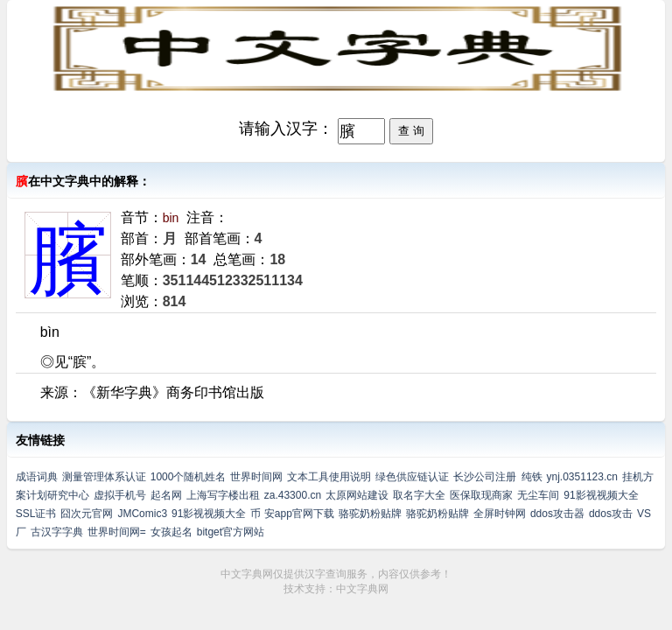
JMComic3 (142, 514)
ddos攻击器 (557, 514)
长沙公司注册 (485, 477)
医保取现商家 (481, 495)
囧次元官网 (87, 514)
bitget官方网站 (231, 532)
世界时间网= (117, 532)
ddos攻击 (611, 514)
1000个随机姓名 (189, 477)
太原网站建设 (357, 495)
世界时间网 (256, 477)
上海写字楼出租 (223, 495)
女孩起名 (171, 532)
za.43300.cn (293, 495)
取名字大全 (419, 495)
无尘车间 (538, 495)
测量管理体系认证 (104, 477)
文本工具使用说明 (329, 477)
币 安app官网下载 (292, 514)
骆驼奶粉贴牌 (370, 514)
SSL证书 (36, 514)
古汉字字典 (57, 532)
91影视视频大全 (601, 495)
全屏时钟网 (500, 514)
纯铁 (532, 477)
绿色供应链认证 (412, 477)
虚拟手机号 (120, 495)
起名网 (166, 495)
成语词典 (37, 477)
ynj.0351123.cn (582, 477)
